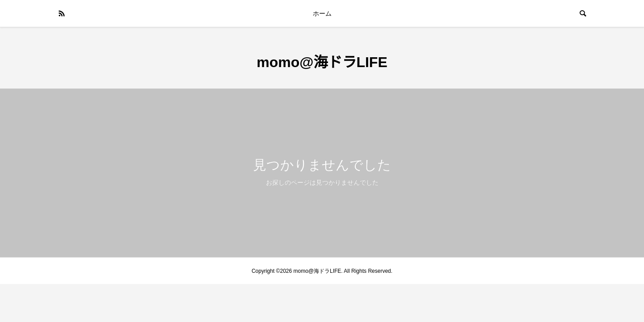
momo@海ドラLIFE (322, 62)
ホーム (322, 13)
